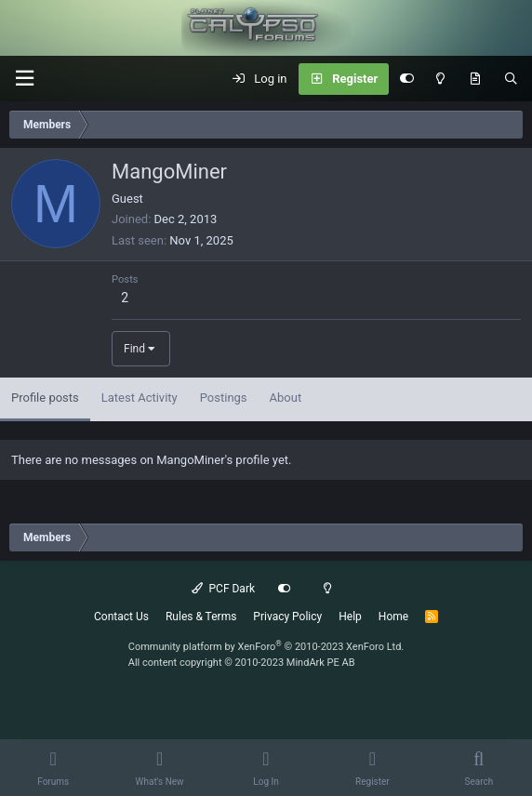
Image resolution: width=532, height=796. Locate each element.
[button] (24, 79)
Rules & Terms (201, 617)
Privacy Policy (287, 617)
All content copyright (242, 663)
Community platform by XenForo (266, 647)
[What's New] (475, 79)
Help (350, 617)
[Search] (511, 79)
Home (393, 617)
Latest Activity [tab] (140, 398)
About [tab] (286, 398)
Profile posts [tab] (45, 398)
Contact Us (121, 617)
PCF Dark (223, 589)
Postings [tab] (224, 398)
